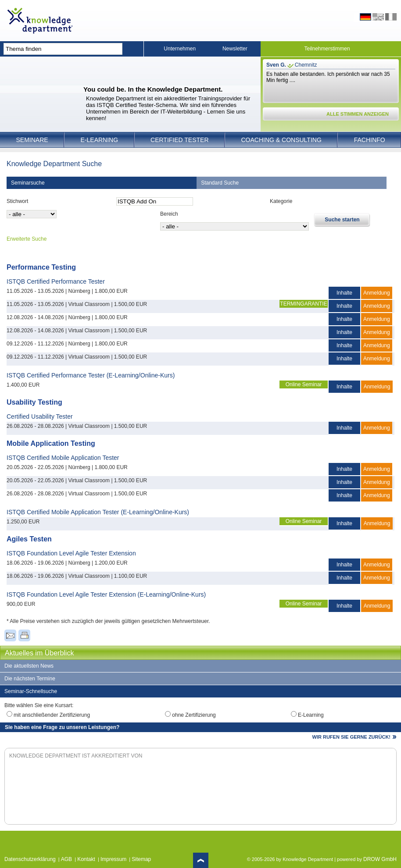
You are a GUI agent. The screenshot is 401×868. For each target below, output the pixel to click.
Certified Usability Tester (40, 416)
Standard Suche (220, 183)
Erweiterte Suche (27, 239)
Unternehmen (180, 49)
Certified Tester (180, 140)
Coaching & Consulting (281, 140)
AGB (66, 859)
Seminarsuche (28, 183)
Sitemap (141, 859)
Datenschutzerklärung (30, 859)
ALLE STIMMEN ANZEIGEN (358, 114)
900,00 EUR (21, 604)
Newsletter (235, 49)
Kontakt (86, 859)
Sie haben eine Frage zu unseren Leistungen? (62, 727)
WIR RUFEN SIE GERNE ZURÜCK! (351, 737)
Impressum (113, 859)
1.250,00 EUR (23, 522)
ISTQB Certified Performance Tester (56, 281)
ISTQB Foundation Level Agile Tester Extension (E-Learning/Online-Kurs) (106, 594)
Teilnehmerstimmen (327, 49)
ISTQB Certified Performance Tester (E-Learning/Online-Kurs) (91, 375)
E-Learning (100, 140)
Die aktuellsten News (29, 666)
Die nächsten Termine (30, 679)
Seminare (32, 140)
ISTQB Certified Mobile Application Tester (63, 458)
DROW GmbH (380, 859)
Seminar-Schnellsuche (31, 691)
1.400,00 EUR (23, 385)
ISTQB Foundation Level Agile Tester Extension (71, 553)
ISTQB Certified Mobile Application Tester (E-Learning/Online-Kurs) (98, 512)
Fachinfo (370, 140)
